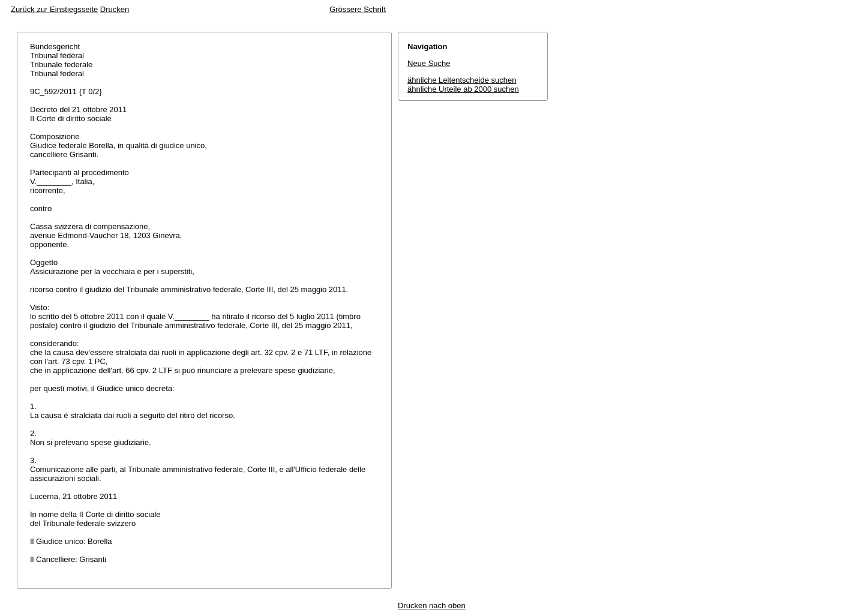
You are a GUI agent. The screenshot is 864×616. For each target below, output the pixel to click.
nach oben (447, 606)
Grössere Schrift (358, 9)
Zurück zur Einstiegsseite (54, 9)
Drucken (115, 9)
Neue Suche (429, 63)
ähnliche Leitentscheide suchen (462, 80)
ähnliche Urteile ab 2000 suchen (463, 89)
